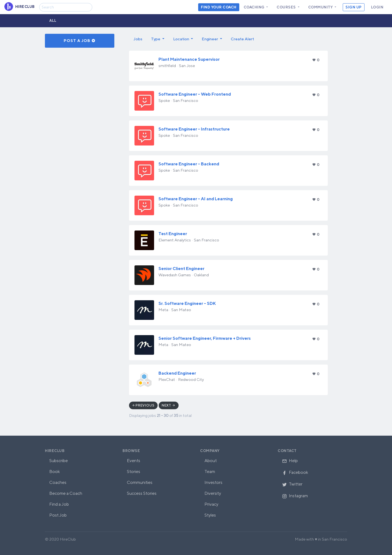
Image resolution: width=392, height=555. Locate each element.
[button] (158, 39)
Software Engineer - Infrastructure (194, 129)
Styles (210, 515)
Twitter (292, 484)
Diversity (213, 493)
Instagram (295, 496)
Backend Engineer (177, 373)
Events (134, 461)
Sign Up (354, 7)
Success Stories (142, 493)
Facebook (295, 472)
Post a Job (80, 41)
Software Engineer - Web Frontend (195, 94)
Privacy (211, 504)
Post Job (58, 515)
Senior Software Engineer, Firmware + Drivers (205, 338)
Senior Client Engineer (181, 269)
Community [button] (321, 7)
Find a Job (59, 504)
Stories (134, 471)
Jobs (138, 39)
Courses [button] (287, 7)
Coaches (58, 482)
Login (377, 7)
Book (55, 471)
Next (169, 405)
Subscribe (59, 461)
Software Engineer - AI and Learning (196, 199)
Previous (145, 405)
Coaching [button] (255, 7)
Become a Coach (66, 493)
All (53, 21)
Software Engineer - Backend (189, 164)
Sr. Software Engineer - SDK (187, 303)
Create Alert (242, 39)
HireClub (55, 451)
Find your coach (219, 7)
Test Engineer (173, 234)
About (211, 461)
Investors (213, 482)
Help (290, 461)
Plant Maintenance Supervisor (189, 59)
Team (210, 471)
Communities (140, 482)
